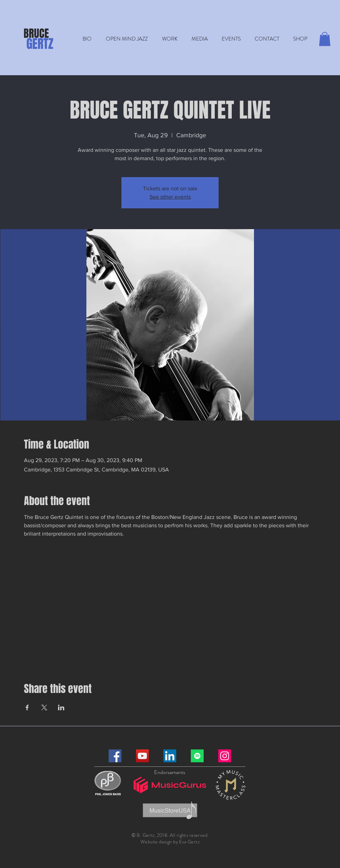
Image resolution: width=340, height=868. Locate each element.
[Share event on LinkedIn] (61, 708)
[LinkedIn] (170, 756)
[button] (170, 39)
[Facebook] (115, 756)
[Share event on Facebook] (27, 708)
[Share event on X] (44, 708)
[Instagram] (225, 756)
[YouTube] (142, 756)
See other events (170, 197)
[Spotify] (197, 756)
